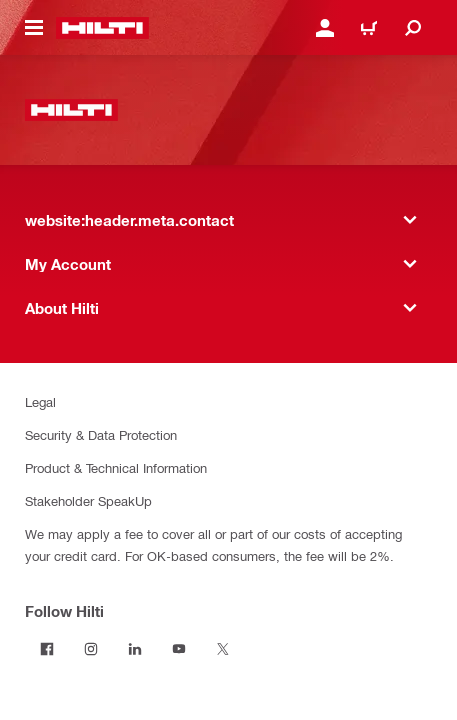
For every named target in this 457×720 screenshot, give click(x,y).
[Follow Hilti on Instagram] (91, 649)
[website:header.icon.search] (413, 28)
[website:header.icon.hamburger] (34, 28)
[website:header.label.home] (102, 28)
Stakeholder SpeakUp (88, 500)
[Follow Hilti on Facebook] (47, 649)
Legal (40, 401)
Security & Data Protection (101, 434)
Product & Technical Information (116, 467)
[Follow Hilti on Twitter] (223, 649)
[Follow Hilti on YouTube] (179, 649)
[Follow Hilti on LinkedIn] (135, 649)
